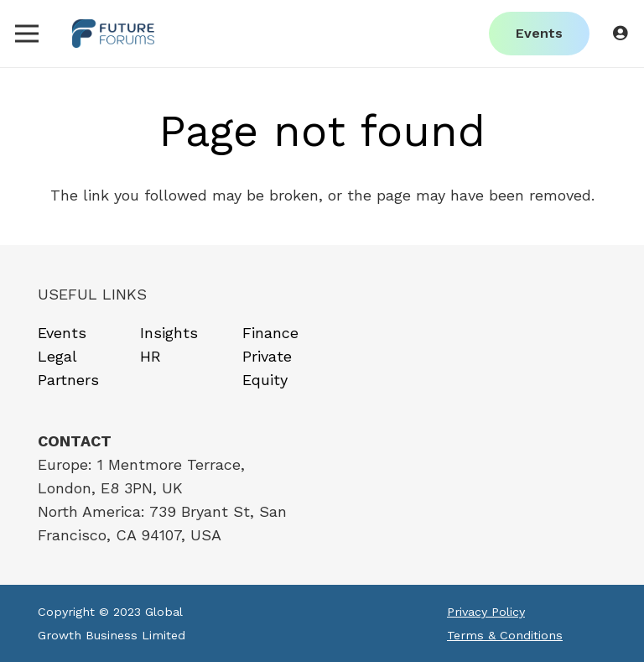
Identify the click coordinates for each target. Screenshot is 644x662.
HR (151, 356)
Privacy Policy (486, 612)
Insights (169, 333)
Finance (270, 333)
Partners (68, 380)
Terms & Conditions (505, 635)
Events (62, 333)
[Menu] (27, 34)
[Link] (114, 34)
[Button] (620, 34)
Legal (57, 356)
